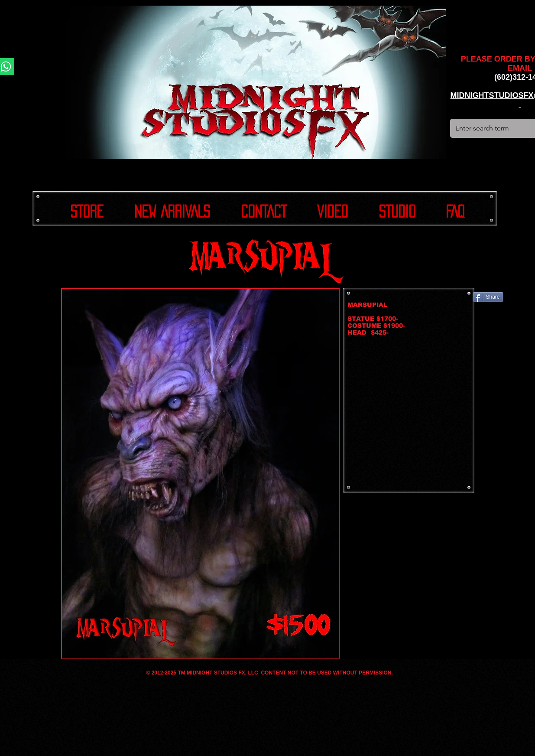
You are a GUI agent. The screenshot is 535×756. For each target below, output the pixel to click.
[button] (200, 474)
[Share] (488, 297)
